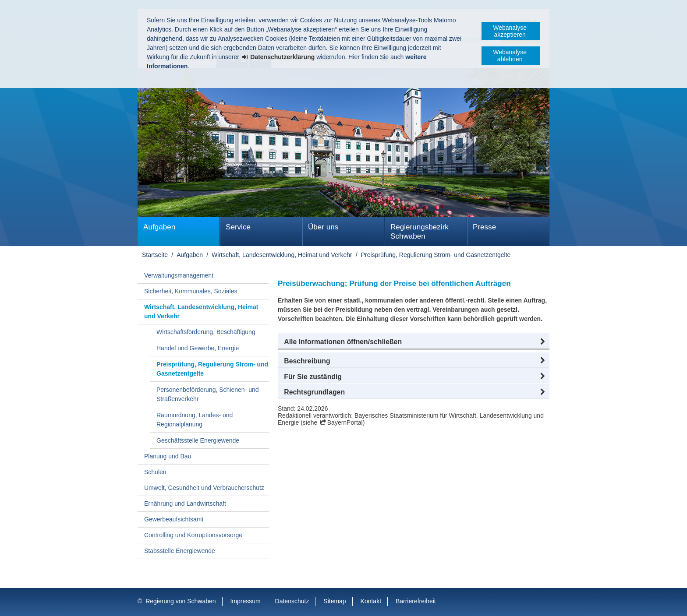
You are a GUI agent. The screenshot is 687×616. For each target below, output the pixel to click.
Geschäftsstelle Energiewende (198, 440)
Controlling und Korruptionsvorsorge (193, 535)
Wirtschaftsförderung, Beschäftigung (206, 332)
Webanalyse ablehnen (510, 56)
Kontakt (371, 601)
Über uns (323, 227)
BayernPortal (345, 422)
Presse (484, 227)
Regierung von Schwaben (181, 601)
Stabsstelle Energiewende (180, 551)
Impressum (245, 601)
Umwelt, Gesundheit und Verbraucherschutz (204, 488)
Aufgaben (159, 227)
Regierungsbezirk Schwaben (420, 232)
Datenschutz (292, 601)
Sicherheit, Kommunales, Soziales (191, 291)
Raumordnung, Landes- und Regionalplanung (195, 420)
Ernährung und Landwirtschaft (185, 503)
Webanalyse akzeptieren (510, 31)
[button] (414, 342)
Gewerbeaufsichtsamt (174, 519)
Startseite (155, 255)
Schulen (155, 472)
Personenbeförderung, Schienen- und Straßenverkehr (208, 394)
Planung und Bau (168, 456)
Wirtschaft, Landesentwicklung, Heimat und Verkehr (282, 255)
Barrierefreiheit (416, 601)
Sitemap (335, 601)
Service (238, 227)
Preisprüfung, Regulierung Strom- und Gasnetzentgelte (436, 255)
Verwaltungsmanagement (179, 275)
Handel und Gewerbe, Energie (198, 348)
